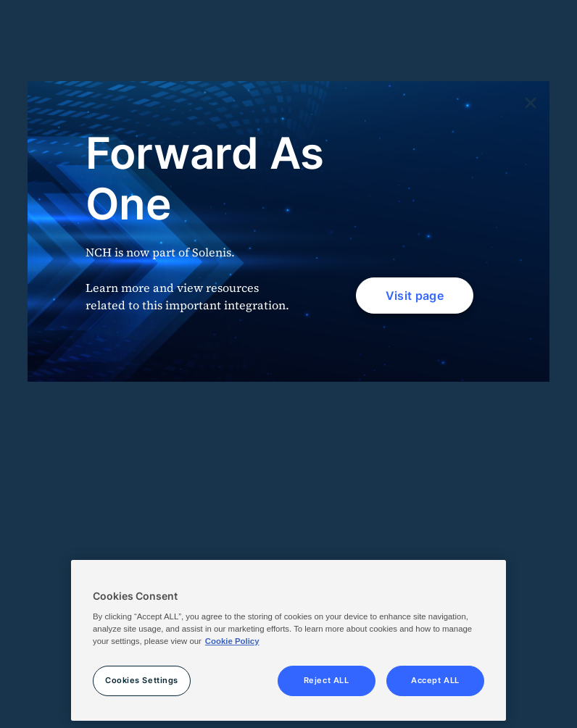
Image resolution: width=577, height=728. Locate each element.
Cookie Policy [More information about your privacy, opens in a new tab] (232, 641)
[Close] (530, 104)
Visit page (415, 296)
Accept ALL (435, 680)
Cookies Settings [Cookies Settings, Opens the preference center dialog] (142, 680)
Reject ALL (327, 680)
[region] (288, 640)
